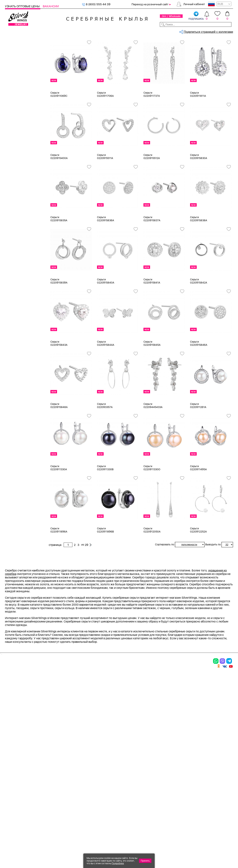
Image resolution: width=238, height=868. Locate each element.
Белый (13, 202)
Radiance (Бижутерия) (24, 423)
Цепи (9, 150)
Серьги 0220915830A (199, 184)
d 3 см (13, 378)
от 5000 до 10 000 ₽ (23, 558)
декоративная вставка (24, 322)
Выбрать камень (31, 31)
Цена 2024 (16, 247)
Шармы (14, 78)
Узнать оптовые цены (23, 6)
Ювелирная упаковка (23, 55)
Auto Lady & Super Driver (25, 417)
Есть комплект (19, 235)
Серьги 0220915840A (106, 309)
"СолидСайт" (101, 834)
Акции (121, 778)
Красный (15, 214)
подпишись (196, 16)
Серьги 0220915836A (106, 246)
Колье (13, 90)
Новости (133, 31)
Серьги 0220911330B (105, 495)
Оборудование (208, 31)
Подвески (16, 72)
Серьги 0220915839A (59, 309)
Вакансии (51, 6)
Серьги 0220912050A (152, 558)
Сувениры (12, 132)
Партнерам (116, 31)
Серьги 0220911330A (59, 495)
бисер (13, 310)
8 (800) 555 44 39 (96, 4)
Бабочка (15, 478)
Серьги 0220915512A (152, 184)
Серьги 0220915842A (199, 309)
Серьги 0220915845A (152, 371)
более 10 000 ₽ (19, 563)
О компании (185, 31)
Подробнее (118, 863)
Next (231, 627)
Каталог (11, 31)
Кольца (14, 61)
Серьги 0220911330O (152, 495)
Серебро (15, 180)
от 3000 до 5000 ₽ (22, 552)
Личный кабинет (194, 4)
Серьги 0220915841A (152, 309)
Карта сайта (163, 805)
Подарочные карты (18, 144)
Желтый (15, 208)
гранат (14, 316)
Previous (51, 627)
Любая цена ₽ (18, 528)
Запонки (15, 114)
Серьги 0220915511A (105, 184)
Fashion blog (163, 799)
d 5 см (13, 396)
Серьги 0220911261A (198, 433)
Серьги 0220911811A (198, 122)
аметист (15, 293)
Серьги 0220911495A (198, 495)
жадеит (14, 328)
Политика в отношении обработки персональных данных (128, 814)
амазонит (16, 287)
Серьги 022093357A (105, 433)
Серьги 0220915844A (106, 371)
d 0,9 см (15, 366)
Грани (13, 453)
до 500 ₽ (15, 534)
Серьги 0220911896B (105, 558)
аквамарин (16, 281)
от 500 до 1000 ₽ (21, 540)
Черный (14, 220)
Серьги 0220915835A (59, 246)
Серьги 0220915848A (59, 433)
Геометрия (16, 508)
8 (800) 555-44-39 (218, 850)
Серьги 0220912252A (198, 558)
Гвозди (14, 447)
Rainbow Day (17, 429)
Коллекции (97, 31)
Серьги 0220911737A (152, 122)
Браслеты (16, 84)
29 (193, 57)
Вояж (13, 441)
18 (11, 360)
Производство (128, 766)
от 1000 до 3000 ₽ (22, 546)
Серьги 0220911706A (105, 122)
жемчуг (14, 334)
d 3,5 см (15, 384)
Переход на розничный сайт (150, 4)
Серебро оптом (65, 42)
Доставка (149, 31)
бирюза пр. (17, 305)
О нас (158, 778)
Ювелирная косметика (20, 138)
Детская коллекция (18, 126)
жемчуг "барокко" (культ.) (27, 340)
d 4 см (13, 390)
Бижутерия (78, 31)
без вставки (17, 263)
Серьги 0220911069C (59, 122)
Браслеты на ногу (21, 102)
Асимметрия (18, 472)
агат (12, 275)
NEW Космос (18, 269)
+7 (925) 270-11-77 (184, 850)
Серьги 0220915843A (59, 371)
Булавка (15, 484)
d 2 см (13, 372)
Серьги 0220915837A (152, 246)
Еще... (9, 346)
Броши (14, 96)
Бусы (12, 108)
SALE (49, 31)
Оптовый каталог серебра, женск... (90, 42)
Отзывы (227, 31)
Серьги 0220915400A (59, 184)
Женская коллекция (19, 49)
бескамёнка (17, 299)
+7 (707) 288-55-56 (215, 856)
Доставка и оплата (169, 766)
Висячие (15, 490)
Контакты (166, 31)
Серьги (14, 66)
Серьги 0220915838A (199, 246)
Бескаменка (17, 435)
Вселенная (16, 496)
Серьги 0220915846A (199, 371)
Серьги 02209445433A (153, 433)
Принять (145, 861)
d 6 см (13, 401)
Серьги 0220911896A (59, 558)
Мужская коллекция (19, 120)
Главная (52, 42)
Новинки (61, 31)
